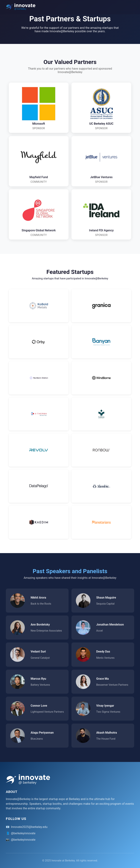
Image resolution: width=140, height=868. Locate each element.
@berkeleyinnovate (23, 833)
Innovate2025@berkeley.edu (29, 827)
